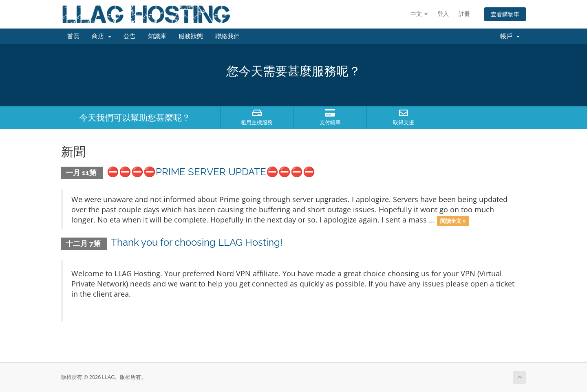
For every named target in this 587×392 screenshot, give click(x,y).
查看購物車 (505, 14)
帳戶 (510, 36)
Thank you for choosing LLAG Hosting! (197, 242)
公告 (130, 36)
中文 (419, 14)
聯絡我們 (227, 36)
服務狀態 (191, 36)
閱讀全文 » (453, 220)
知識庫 (157, 36)
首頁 (73, 36)
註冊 (464, 14)
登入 (443, 14)
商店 (102, 36)
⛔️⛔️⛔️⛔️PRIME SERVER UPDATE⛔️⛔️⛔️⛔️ (211, 172)
